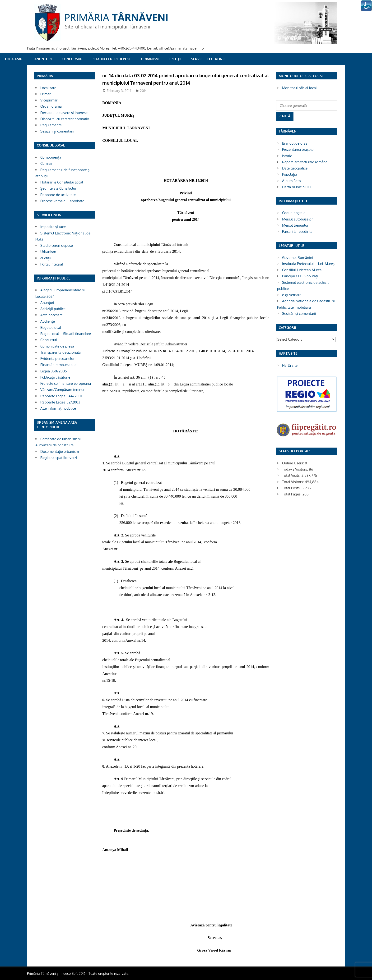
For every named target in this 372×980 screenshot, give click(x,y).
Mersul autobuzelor (297, 219)
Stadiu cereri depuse (112, 59)
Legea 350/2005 (54, 371)
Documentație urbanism (60, 451)
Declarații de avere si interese (64, 113)
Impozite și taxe (53, 227)
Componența (51, 157)
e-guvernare (292, 295)
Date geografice (295, 168)
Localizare (15, 59)
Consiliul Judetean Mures (302, 270)
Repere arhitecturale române (305, 162)
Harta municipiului (297, 187)
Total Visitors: (293, 482)
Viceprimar (49, 100)
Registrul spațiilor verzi (59, 458)
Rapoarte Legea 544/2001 (61, 396)
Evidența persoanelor (57, 359)
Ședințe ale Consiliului (58, 188)
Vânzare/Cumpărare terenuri (63, 390)
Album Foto (291, 181)
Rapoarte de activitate (58, 195)
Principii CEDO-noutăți (300, 276)
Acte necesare (51, 315)
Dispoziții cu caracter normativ (65, 119)
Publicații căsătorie (55, 377)
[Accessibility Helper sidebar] (366, 6)
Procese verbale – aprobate (62, 201)
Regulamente (51, 125)
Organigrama (51, 106)
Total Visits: (292, 475)
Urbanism (150, 59)
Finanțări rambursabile (58, 365)
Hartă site (290, 365)
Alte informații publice (58, 408)
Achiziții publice (53, 309)
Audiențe (48, 321)
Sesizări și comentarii (57, 131)
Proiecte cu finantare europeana (66, 383)
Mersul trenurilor (295, 225)
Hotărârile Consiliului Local (62, 182)
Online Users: (293, 463)
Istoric (287, 156)
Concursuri (73, 59)
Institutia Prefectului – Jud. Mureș (308, 264)
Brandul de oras (295, 143)
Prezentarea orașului (298, 149)
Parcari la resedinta (297, 231)
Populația (290, 174)
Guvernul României (298, 258)
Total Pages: (292, 494)
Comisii (46, 163)
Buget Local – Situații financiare (66, 334)
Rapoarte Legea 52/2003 (60, 402)
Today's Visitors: (295, 469)
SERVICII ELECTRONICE (209, 59)
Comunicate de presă (57, 346)
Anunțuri (43, 59)
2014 (143, 91)
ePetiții (175, 59)
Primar (45, 94)
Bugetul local (51, 327)
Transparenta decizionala (60, 352)
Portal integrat (52, 264)
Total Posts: (292, 488)
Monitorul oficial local (299, 88)
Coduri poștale (294, 213)
